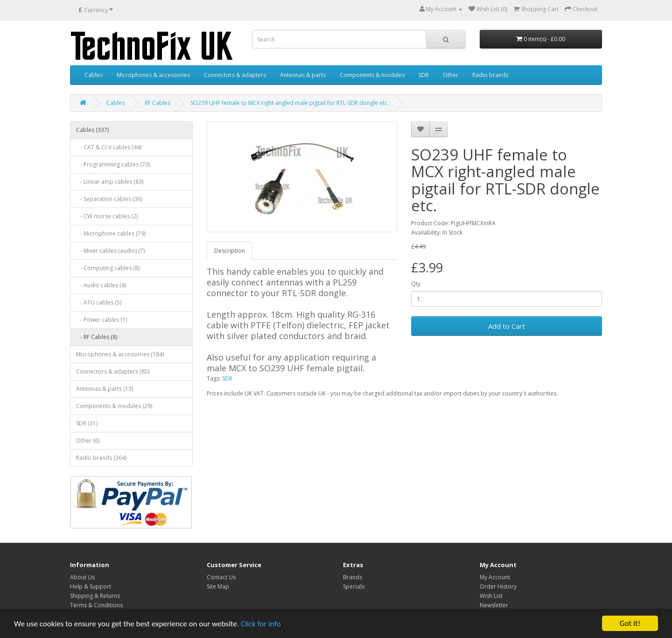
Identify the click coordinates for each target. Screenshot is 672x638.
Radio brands (490, 75)
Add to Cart (507, 326)
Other (451, 75)
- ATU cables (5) (99, 302)
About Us (82, 577)
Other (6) (88, 440)
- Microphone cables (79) (111, 233)
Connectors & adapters (235, 75)
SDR (424, 75)
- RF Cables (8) (97, 337)
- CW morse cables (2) (107, 216)
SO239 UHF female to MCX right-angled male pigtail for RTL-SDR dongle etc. (290, 103)
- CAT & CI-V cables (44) (109, 147)
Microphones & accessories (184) (120, 354)
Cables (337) (92, 130)
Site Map (218, 586)
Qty (416, 284)
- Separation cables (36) (109, 199)
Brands (353, 577)
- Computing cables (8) (108, 268)
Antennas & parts (303, 75)
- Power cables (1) (101, 320)
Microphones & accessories (153, 75)
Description (230, 251)
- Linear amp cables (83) (110, 182)
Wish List (491, 596)
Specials (354, 586)
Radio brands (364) (101, 458)
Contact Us (221, 577)
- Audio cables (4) (101, 285)
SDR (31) (87, 423)
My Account (495, 577)
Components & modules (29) (114, 406)
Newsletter (494, 605)
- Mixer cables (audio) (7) (110, 251)
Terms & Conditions (96, 605)
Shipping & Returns (95, 596)
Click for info (261, 624)
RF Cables (157, 103)
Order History (498, 586)
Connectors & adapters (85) (113, 371)
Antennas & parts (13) (105, 389)
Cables (94, 75)
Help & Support (91, 586)
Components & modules (372, 75)
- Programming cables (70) (113, 164)
